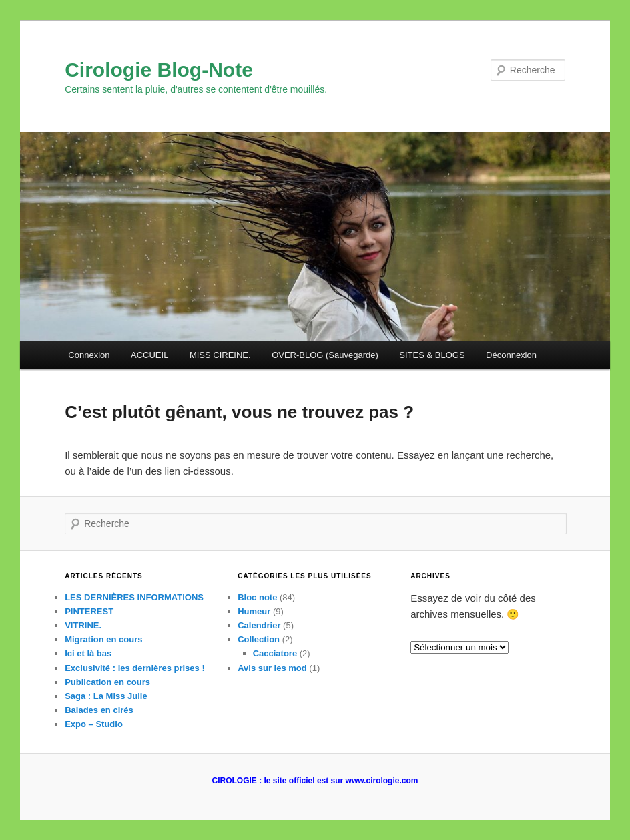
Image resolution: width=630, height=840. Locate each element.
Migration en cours (103, 639)
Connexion (89, 355)
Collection (259, 639)
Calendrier (259, 625)
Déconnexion (511, 355)
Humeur (254, 611)
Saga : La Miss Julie (106, 696)
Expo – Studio (94, 724)
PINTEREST (89, 611)
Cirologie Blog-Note (159, 70)
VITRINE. (83, 625)
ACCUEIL (149, 355)
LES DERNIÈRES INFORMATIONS (134, 597)
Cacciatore (275, 653)
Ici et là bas (88, 653)
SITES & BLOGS (432, 355)
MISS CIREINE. (220, 355)
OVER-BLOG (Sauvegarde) (325, 355)
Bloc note (257, 597)
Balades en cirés (99, 710)
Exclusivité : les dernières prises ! (135, 668)
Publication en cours (107, 682)
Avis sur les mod (272, 668)
